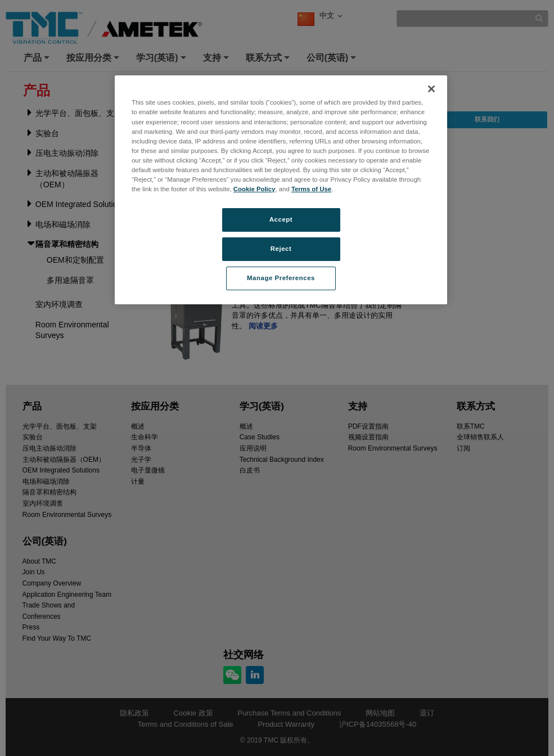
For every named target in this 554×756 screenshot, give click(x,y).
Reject (281, 249)
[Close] (431, 89)
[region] (281, 190)
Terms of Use (311, 189)
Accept (281, 219)
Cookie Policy (255, 189)
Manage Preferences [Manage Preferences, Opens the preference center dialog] (281, 278)
